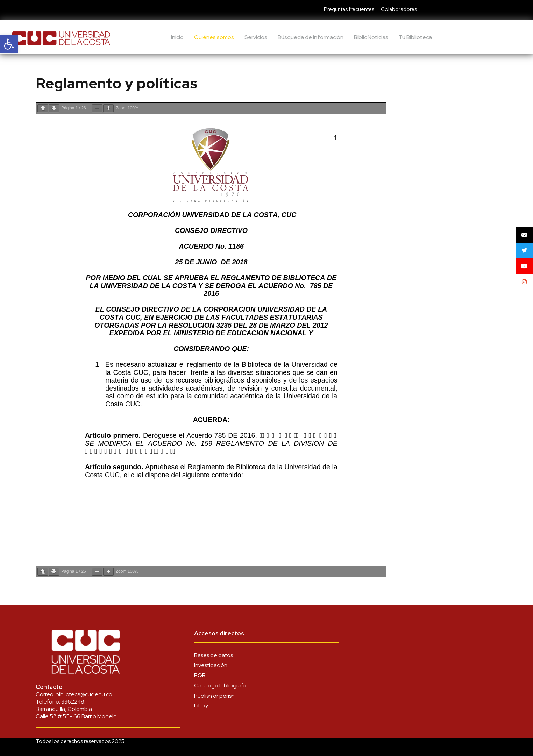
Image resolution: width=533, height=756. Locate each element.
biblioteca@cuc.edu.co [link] (84, 694)
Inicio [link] (177, 37)
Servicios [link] (256, 37)
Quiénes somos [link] (214, 37)
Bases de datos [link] (214, 655)
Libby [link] (201, 705)
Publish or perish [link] (214, 696)
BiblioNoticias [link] (371, 37)
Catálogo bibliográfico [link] (222, 686)
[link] (9, 44)
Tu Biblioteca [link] (415, 37)
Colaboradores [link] (399, 9)
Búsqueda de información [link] (311, 37)
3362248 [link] (73, 702)
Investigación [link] (211, 665)
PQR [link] (200, 675)
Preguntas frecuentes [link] (349, 9)
